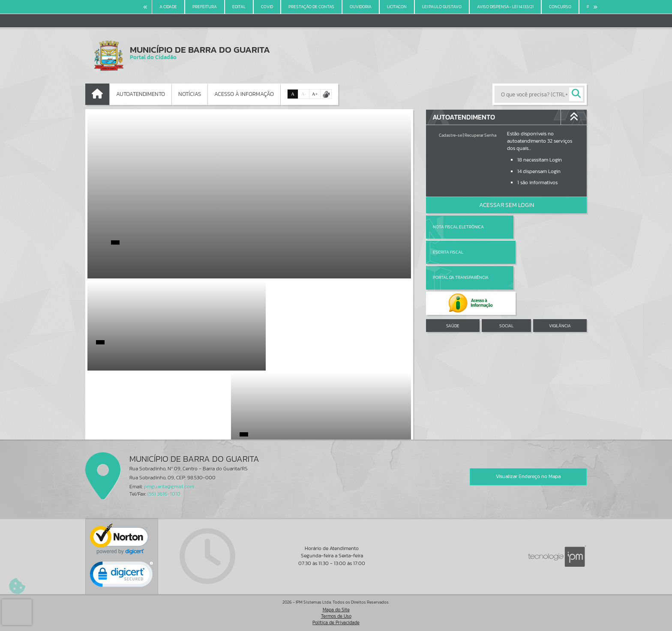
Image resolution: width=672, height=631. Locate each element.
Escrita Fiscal (529, 227)
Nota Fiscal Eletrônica (458, 227)
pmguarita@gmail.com (169, 487)
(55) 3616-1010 (164, 494)
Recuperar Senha (480, 135)
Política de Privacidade (336, 622)
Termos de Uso (336, 616)
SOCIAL (506, 275)
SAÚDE (453, 275)
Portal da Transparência (461, 252)
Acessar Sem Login (507, 205)
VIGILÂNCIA (560, 275)
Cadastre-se (450, 135)
